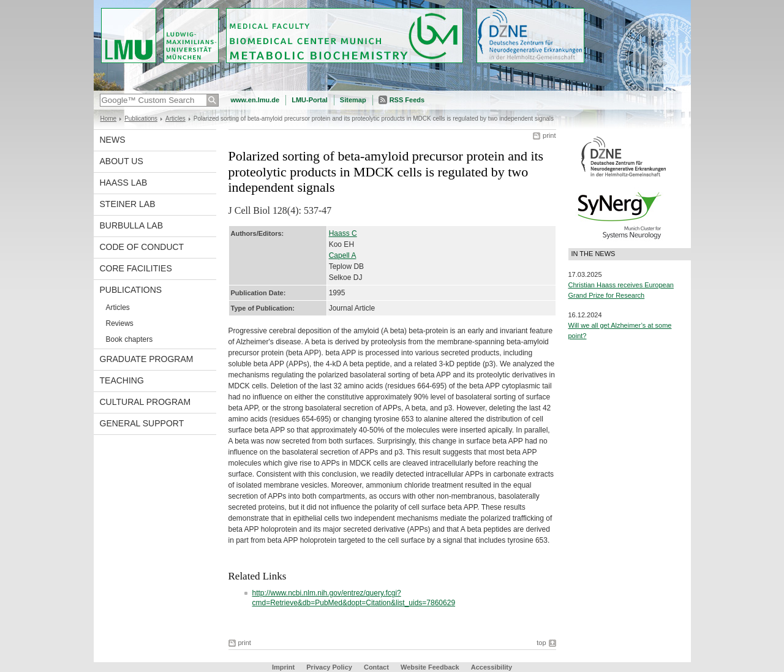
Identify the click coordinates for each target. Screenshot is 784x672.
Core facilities (136, 268)
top (541, 643)
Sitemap (353, 100)
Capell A (343, 255)
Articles (175, 119)
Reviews (120, 323)
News (113, 140)
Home (109, 119)
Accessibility (492, 667)
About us (122, 161)
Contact (376, 667)
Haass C (343, 233)
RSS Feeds (407, 100)
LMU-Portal (310, 100)
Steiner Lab (128, 204)
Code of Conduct (142, 247)
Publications (141, 119)
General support (142, 423)
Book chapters (130, 339)
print (549, 135)
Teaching (122, 380)
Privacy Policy (329, 667)
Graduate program (147, 359)
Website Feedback (430, 667)
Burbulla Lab (132, 225)
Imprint (283, 667)
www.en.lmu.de (255, 100)
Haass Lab (124, 183)
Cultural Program (145, 402)
